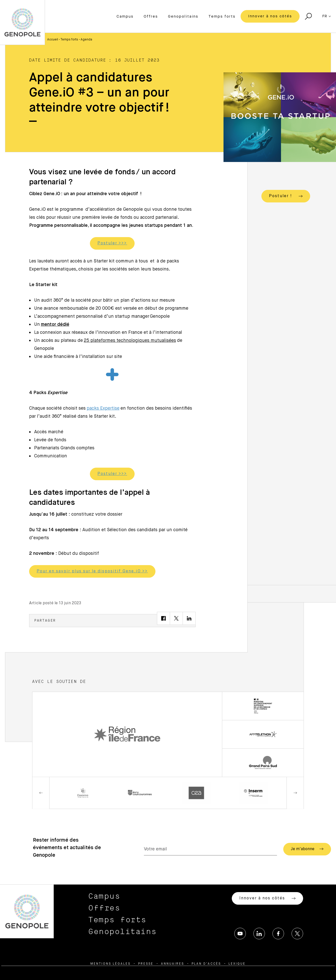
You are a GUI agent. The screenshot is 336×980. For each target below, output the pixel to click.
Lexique (237, 964)
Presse (146, 964)
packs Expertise (103, 408)
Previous (41, 793)
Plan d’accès (206, 964)
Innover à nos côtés (270, 16)
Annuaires (173, 964)
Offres (151, 16)
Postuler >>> (112, 243)
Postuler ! (286, 196)
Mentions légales (110, 964)
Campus (125, 16)
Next (295, 793)
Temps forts (222, 16)
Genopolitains (183, 16)
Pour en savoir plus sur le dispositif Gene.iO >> (92, 571)
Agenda (86, 40)
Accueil (53, 40)
